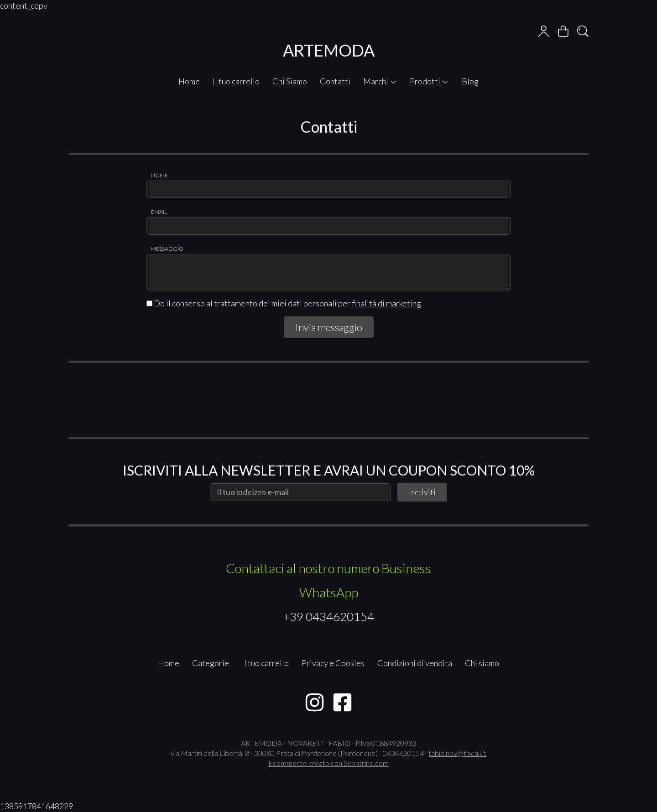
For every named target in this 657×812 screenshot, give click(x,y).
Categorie (211, 663)
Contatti (335, 81)
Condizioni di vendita (415, 663)
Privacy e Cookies (333, 663)
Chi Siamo (290, 81)
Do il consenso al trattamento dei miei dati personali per (284, 303)
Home (189, 81)
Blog (470, 81)
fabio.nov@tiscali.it (458, 753)
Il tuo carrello (236, 81)
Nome (159, 175)
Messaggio (167, 249)
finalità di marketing (386, 303)
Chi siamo (482, 663)
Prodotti (429, 81)
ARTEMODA (329, 50)
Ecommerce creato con (328, 763)
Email (159, 212)
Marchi (380, 81)
